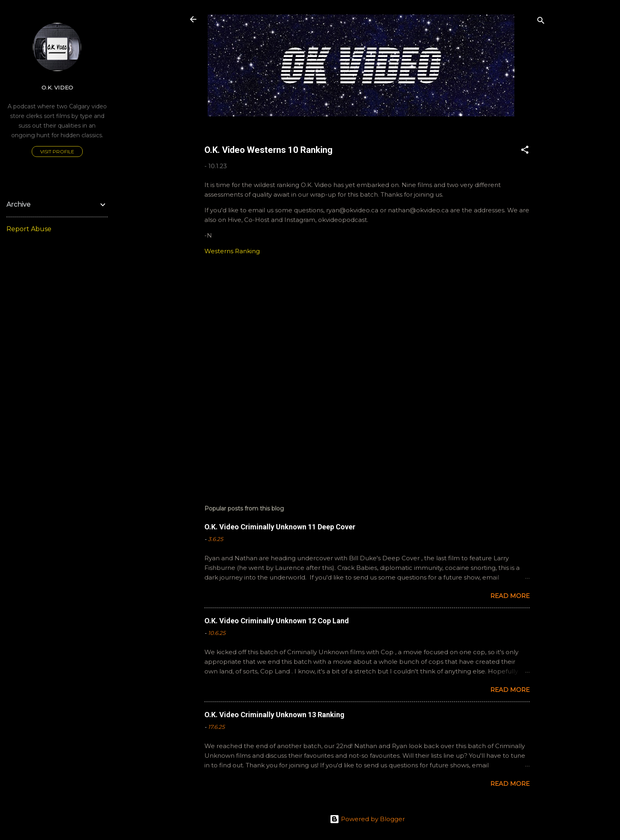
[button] (525, 151)
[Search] (541, 22)
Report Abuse (29, 229)
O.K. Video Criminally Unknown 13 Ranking (274, 715)
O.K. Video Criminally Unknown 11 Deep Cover (280, 527)
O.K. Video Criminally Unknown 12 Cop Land (277, 621)
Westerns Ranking (232, 251)
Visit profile (57, 152)
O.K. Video (57, 87)
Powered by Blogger (367, 819)
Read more (510, 596)
